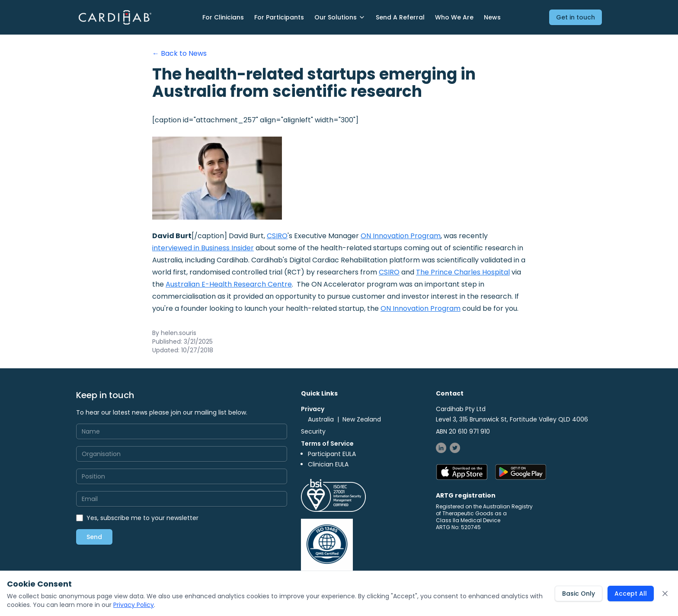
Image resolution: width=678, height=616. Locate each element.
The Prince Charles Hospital (463, 272)
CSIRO (277, 236)
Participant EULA (332, 454)
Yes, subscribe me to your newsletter (142, 518)
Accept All (631, 594)
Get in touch (576, 17)
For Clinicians (223, 17)
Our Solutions (340, 17)
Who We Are (454, 17)
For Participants (279, 17)
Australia (321, 419)
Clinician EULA (328, 464)
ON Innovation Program (401, 236)
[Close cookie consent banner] (665, 594)
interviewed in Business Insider (203, 248)
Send (94, 537)
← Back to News (179, 53)
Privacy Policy (134, 605)
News (492, 17)
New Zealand (362, 419)
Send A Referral (400, 17)
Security (313, 431)
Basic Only (579, 594)
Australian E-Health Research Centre (229, 284)
